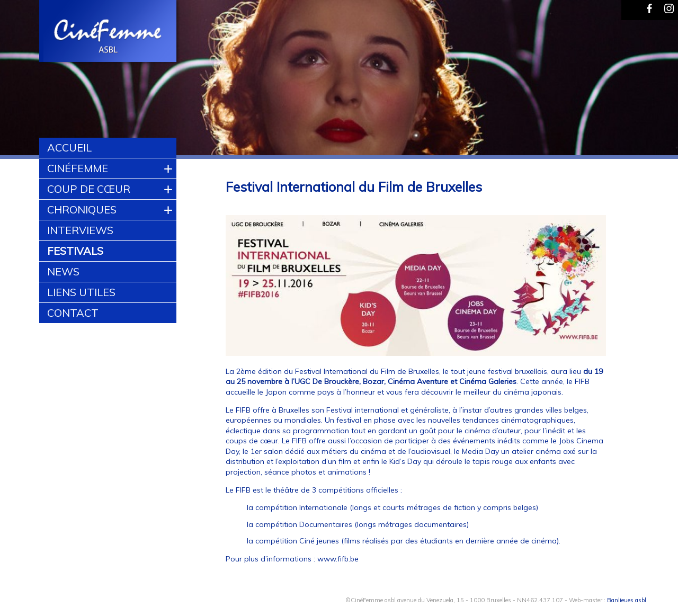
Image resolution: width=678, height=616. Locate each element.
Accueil (69, 148)
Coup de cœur (89, 189)
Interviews (80, 230)
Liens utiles (81, 292)
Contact (73, 313)
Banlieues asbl (627, 600)
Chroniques (82, 209)
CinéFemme (78, 168)
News (63, 271)
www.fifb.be (338, 559)
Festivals (75, 251)
